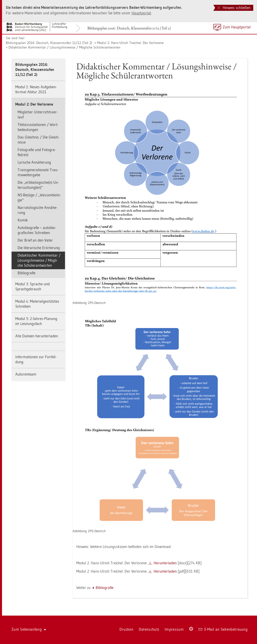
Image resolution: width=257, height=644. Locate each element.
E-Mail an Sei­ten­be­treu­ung (223, 629)
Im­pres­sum (174, 629)
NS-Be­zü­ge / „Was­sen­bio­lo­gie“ (39, 197)
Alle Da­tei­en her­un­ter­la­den (37, 336)
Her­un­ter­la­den (165, 563)
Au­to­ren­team (26, 374)
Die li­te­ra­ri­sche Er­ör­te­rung (39, 248)
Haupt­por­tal (141, 13)
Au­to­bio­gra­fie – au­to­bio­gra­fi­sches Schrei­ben (37, 230)
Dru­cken (126, 629)
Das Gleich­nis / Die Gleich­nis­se (38, 140)
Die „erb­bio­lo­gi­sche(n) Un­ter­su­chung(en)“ (38, 185)
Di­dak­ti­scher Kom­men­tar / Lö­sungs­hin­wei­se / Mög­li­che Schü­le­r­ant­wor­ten (65, 47)
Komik (23, 220)
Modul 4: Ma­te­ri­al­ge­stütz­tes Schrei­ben (37, 304)
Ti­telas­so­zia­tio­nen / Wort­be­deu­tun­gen (38, 127)
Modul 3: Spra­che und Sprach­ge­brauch (33, 286)
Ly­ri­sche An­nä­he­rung (34, 162)
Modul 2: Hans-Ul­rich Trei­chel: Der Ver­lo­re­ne (130, 43)
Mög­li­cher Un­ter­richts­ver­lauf (38, 114)
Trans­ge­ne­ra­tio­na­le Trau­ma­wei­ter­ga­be (38, 172)
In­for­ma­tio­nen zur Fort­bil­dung (36, 359)
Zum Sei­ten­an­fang (29, 629)
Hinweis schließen (234, 8)
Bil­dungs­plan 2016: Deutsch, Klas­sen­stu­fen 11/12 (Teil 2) (129, 28)
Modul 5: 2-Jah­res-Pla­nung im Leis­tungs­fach (36, 321)
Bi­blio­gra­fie (26, 273)
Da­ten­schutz (149, 629)
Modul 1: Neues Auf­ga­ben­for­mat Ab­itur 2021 (36, 89)
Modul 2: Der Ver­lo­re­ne (34, 104)
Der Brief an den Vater (35, 240)
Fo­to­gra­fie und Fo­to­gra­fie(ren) (37, 152)
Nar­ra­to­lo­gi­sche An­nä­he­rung (37, 210)
